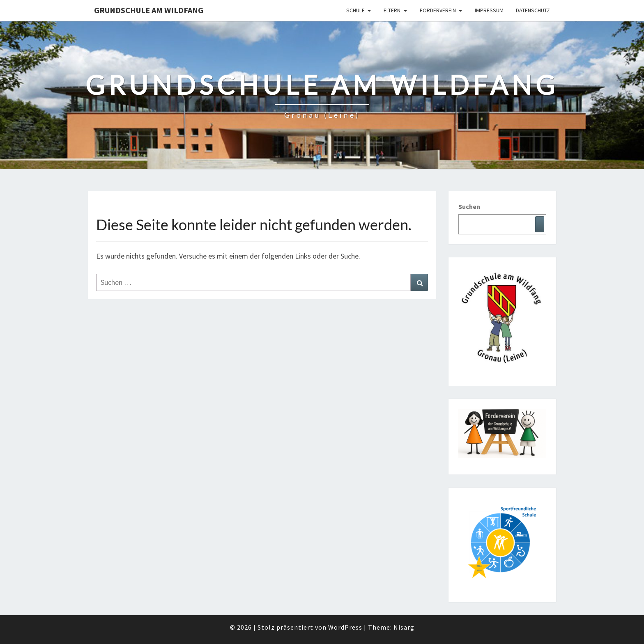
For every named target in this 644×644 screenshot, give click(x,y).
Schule (355, 10)
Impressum (489, 10)
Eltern (392, 10)
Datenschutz (533, 10)
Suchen (469, 206)
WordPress (345, 627)
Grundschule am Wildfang (149, 10)
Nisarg (404, 627)
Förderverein (438, 10)
